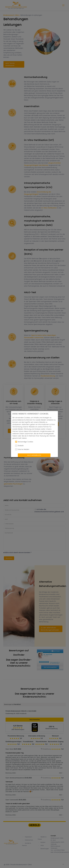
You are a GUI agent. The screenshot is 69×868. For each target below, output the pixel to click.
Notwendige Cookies (24, 443)
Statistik (19, 447)
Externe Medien (22, 451)
